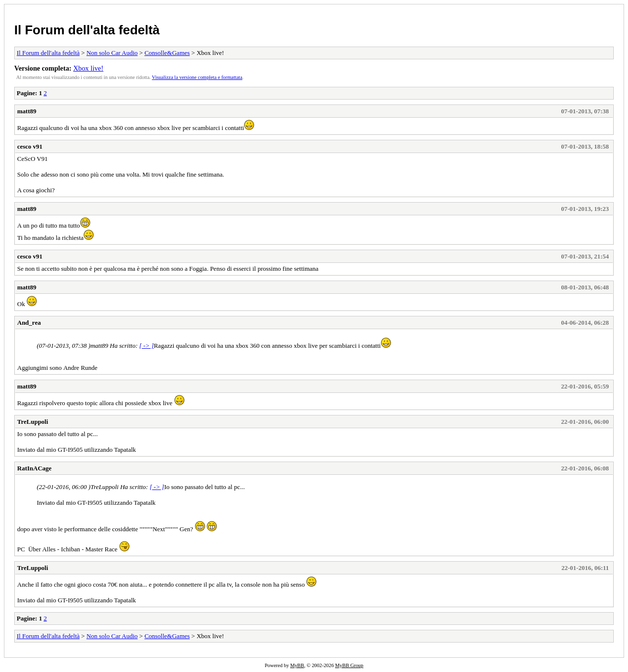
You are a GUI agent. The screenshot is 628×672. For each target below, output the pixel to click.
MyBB (297, 665)
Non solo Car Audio (112, 53)
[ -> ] (147, 346)
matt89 (27, 111)
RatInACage (34, 468)
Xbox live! (88, 68)
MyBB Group (349, 665)
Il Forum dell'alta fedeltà (87, 30)
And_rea (29, 323)
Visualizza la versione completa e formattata (197, 77)
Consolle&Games (167, 53)
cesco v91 (30, 146)
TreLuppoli (33, 422)
